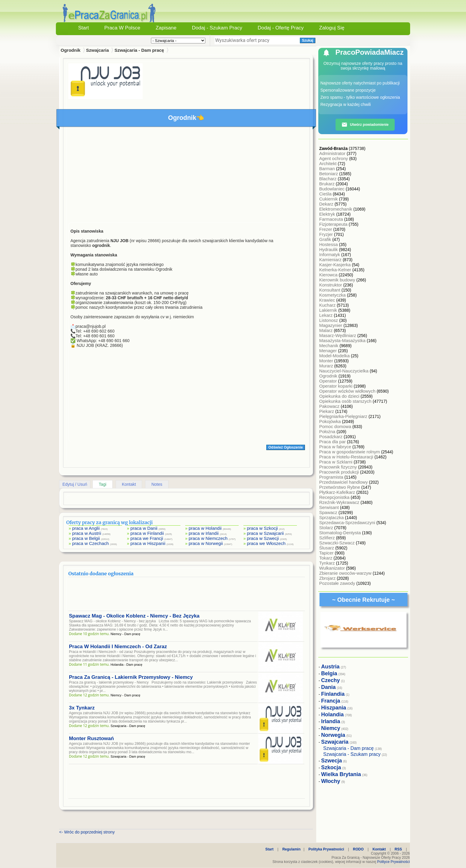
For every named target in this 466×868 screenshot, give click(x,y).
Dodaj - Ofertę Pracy (281, 28)
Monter (327, 361)
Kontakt (129, 484)
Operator (329, 381)
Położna (328, 431)
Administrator (333, 153)
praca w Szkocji (262, 528)
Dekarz (327, 204)
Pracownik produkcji (340, 472)
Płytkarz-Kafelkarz (338, 492)
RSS (398, 849)
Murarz (327, 366)
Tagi (103, 484)
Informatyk (330, 254)
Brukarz (328, 184)
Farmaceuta (332, 219)
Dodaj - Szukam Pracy (217, 28)
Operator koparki (336, 386)
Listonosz (329, 320)
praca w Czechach (90, 543)
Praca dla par (333, 442)
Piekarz (327, 411)
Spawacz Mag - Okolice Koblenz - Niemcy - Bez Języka (134, 616)
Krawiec (328, 300)
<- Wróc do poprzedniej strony (87, 832)
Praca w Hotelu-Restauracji (347, 457)
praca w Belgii (86, 538)
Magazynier (331, 325)
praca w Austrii (87, 533)
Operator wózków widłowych (348, 391)
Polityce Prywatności (393, 862)
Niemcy (331, 728)
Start (84, 28)
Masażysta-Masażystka (343, 340)
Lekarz (326, 315)
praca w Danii (144, 528)
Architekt (329, 163)
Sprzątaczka (332, 517)
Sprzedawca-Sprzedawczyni (348, 522)
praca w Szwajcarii (265, 533)
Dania (329, 687)
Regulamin (291, 849)
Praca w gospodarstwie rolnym (350, 452)
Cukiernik (329, 199)
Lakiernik (329, 310)
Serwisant (330, 507)
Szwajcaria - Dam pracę (139, 50)
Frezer (326, 229)
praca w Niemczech (208, 538)
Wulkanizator (333, 568)
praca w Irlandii (204, 533)
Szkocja (331, 767)
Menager (329, 351)
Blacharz (329, 179)
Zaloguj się (332, 28)
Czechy (331, 680)
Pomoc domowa (336, 426)
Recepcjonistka (335, 497)
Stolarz (327, 528)
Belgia (329, 673)
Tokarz (326, 558)
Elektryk (328, 214)
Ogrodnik (329, 376)
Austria (330, 667)
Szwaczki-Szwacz (337, 543)
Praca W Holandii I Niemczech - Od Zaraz (118, 647)
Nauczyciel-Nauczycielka (344, 371)
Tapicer (327, 553)
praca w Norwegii (206, 543)
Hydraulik (329, 249)
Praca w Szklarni (336, 462)
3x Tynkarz (82, 708)
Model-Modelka (335, 356)
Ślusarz (327, 548)
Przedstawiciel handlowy (344, 482)
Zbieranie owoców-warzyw (346, 573)
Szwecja (332, 761)
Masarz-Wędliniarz (338, 335)
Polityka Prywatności (326, 849)
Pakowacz (330, 406)
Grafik (326, 239)
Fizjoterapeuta (334, 224)
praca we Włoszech (266, 543)
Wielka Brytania (341, 774)
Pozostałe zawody (338, 583)
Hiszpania (334, 708)
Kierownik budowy (338, 280)
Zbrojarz (328, 578)
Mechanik (329, 346)
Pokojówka (331, 421)
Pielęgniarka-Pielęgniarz (344, 416)
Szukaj (308, 40)
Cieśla (326, 194)
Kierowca (329, 275)
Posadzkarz (332, 437)
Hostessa (329, 244)
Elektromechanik (336, 209)
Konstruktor (331, 285)
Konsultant (330, 290)
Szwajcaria (98, 50)
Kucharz (328, 305)
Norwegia (333, 735)
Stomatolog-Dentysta (341, 533)
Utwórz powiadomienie (365, 125)
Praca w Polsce (122, 28)
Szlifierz (328, 538)
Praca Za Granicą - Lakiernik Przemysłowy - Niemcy (131, 677)
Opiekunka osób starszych (346, 401)
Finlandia (333, 694)
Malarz (326, 330)
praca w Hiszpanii (148, 543)
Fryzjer (327, 234)
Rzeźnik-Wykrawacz (340, 502)
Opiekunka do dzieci (340, 396)
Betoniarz (329, 174)
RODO (358, 849)
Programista (332, 477)
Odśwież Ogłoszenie (286, 447)
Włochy (331, 781)
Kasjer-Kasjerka (336, 265)
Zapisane (166, 28)
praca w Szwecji (263, 538)
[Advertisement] (187, 176)
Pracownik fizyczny (339, 467)
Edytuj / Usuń (75, 484)
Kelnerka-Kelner (336, 270)
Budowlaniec (332, 189)
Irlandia (331, 721)
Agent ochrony (334, 158)
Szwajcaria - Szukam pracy (352, 754)
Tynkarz (328, 563)
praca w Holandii (205, 528)
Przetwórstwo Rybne (340, 487)
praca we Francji (147, 538)
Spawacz (329, 512)
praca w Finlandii (147, 533)
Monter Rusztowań (91, 738)
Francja (331, 701)
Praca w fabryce (336, 447)
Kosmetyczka (333, 295)
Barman (328, 169)
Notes (157, 484)
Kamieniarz (331, 260)
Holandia (333, 715)
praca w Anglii (86, 528)
